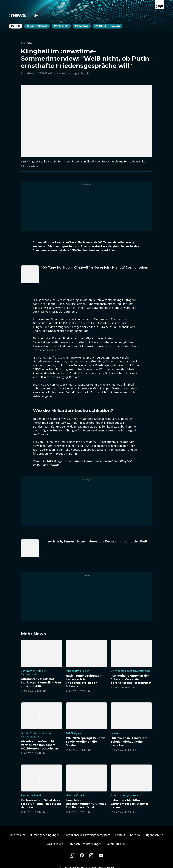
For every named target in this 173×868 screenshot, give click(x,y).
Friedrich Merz (75, 384)
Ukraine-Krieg (107, 384)
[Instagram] (91, 855)
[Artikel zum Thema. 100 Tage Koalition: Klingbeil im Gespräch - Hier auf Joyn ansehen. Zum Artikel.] (86, 274)
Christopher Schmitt (78, 73)
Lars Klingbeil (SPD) (52, 304)
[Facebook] (82, 855)
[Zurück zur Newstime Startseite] (24, 15)
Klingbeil (39, 327)
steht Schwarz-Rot (124, 308)
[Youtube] (101, 855)
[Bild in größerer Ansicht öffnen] (86, 121)
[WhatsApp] (72, 855)
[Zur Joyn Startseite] (160, 5)
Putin (65, 365)
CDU (89, 384)
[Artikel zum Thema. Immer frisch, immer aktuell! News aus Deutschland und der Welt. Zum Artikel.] (86, 548)
